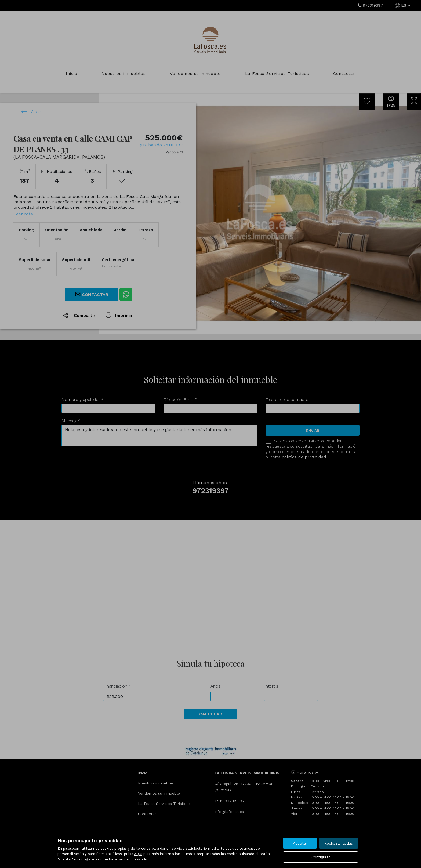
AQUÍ (138, 854)
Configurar (321, 857)
